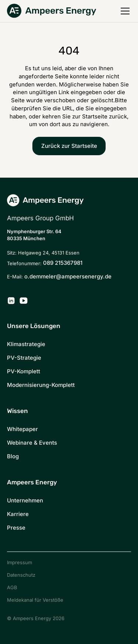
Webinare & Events (32, 443)
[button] (124, 11)
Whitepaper (22, 429)
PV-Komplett (24, 371)
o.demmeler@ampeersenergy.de (68, 276)
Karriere (18, 514)
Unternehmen (25, 500)
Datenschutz (21, 575)
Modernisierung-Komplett (41, 385)
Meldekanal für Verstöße (35, 600)
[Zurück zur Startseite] (52, 11)
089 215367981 (63, 263)
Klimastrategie (26, 344)
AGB (12, 587)
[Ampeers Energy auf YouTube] (24, 301)
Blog (13, 456)
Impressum (20, 562)
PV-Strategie (24, 358)
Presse (16, 528)
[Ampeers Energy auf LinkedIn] (11, 301)
